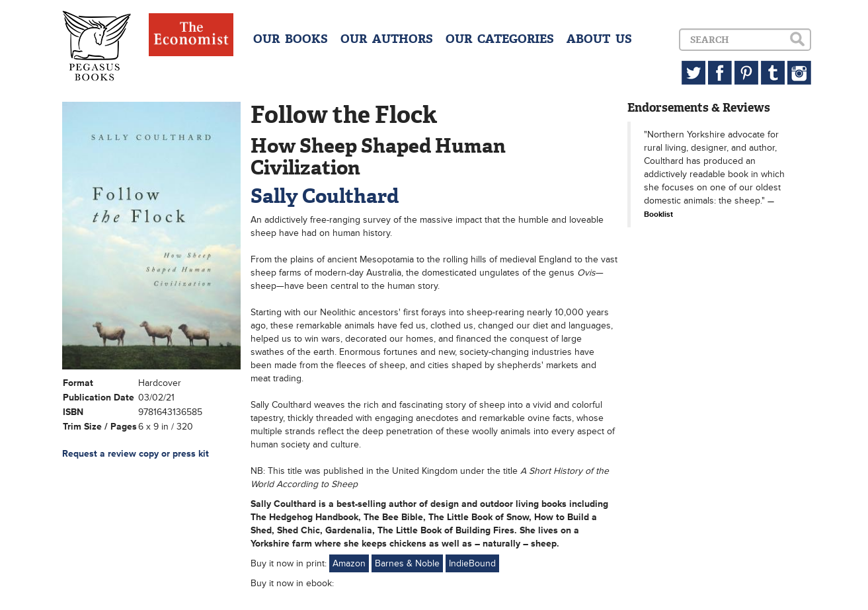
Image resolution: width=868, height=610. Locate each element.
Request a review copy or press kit (136, 454)
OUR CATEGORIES (500, 39)
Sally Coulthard (325, 196)
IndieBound (472, 563)
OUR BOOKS (291, 39)
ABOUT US (599, 39)
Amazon (349, 563)
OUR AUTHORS (387, 39)
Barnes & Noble (407, 563)
